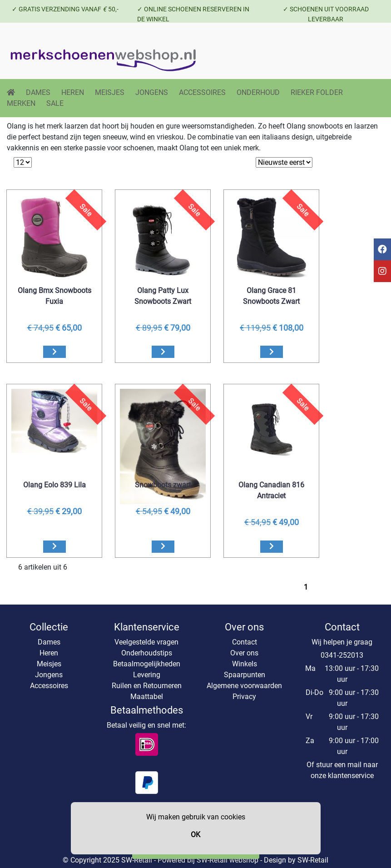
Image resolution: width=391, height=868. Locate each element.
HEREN (73, 92)
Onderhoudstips (147, 653)
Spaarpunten (245, 675)
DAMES (38, 92)
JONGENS (152, 92)
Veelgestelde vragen (146, 642)
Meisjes (49, 664)
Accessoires (49, 686)
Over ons (244, 653)
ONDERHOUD (258, 92)
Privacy (244, 697)
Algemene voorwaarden (244, 686)
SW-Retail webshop (228, 860)
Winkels (245, 664)
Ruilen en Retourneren (147, 686)
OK (195, 835)
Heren (49, 653)
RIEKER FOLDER (317, 92)
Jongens (49, 675)
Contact (245, 642)
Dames (49, 642)
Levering (147, 675)
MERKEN (21, 103)
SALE (55, 103)
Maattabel (147, 697)
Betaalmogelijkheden (147, 664)
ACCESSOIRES (202, 92)
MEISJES (110, 92)
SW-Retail (313, 860)
